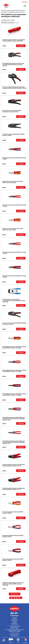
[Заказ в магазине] (10, 23)
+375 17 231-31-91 (15, 634)
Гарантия (14, 621)
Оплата (15, 623)
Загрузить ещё (15, 594)
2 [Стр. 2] (10, 598)
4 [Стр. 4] (16, 598)
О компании (15, 620)
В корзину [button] (21, 46)
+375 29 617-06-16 (15, 633)
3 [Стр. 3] (13, 598)
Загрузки (15, 618)
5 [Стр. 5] (18, 598)
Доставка (14, 619)
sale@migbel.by (14, 636)
